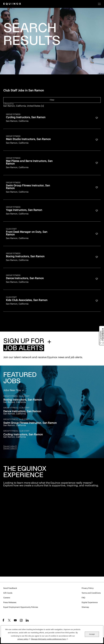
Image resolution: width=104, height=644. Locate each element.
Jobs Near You (12, 390)
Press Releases (10, 603)
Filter (52, 100)
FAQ (83, 598)
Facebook (3, 620)
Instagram (21, 620)
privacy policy (24, 639)
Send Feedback (10, 588)
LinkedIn (27, 620)
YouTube (15, 620)
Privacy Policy (88, 588)
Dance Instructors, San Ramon (22, 411)
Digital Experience (90, 603)
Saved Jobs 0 (10, 446)
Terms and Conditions (91, 593)
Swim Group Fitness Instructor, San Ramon (30, 423)
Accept (92, 634)
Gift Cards (8, 593)
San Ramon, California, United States (22, 106)
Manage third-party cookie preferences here (49, 639)
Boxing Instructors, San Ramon (23, 400)
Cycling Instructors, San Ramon (23, 435)
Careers (7, 598)
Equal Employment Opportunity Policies (21, 607)
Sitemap (85, 607)
